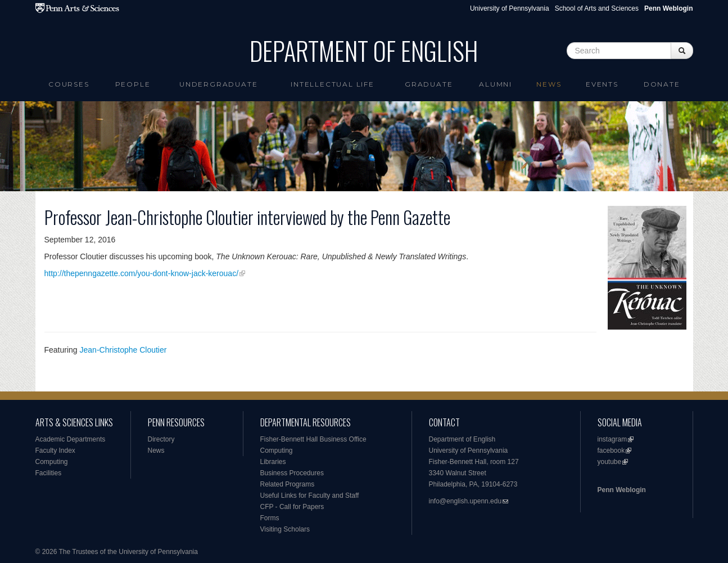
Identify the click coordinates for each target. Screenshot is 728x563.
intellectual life (333, 84)
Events (602, 84)
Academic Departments (71, 439)
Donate (662, 84)
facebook (611, 451)
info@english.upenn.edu (465, 501)
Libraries (273, 462)
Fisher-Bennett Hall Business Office (313, 439)
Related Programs (288, 484)
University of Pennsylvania (510, 8)
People (133, 84)
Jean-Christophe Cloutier (123, 350)
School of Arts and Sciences (597, 8)
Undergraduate (218, 84)
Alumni (496, 84)
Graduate (429, 84)
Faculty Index (55, 451)
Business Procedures (292, 473)
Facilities (49, 473)
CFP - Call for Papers (292, 507)
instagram (612, 439)
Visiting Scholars (285, 529)
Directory (161, 439)
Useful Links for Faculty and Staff (310, 496)
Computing (52, 462)
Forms (270, 518)
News (549, 84)
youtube (610, 462)
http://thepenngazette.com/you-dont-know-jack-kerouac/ (142, 273)
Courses (69, 84)
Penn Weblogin (622, 490)
